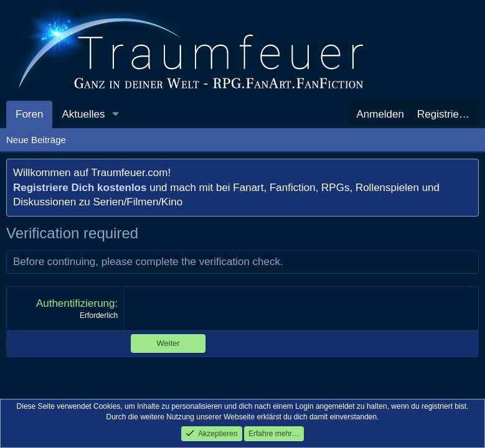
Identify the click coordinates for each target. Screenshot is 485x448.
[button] (115, 114)
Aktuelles (83, 114)
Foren (29, 114)
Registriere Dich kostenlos (80, 188)
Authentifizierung (76, 303)
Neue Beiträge (36, 140)
